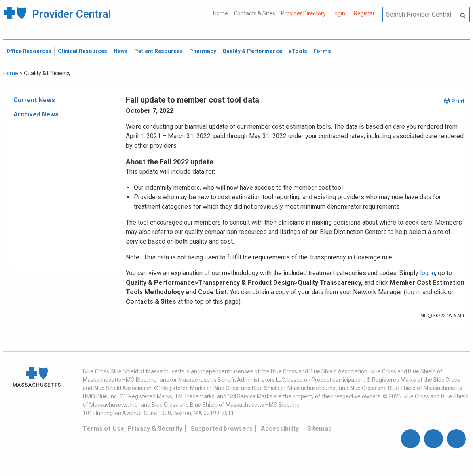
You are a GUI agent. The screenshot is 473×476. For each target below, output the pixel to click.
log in (427, 273)
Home (220, 13)
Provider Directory (303, 13)
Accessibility (280, 429)
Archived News (36, 114)
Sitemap (319, 429)
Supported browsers (222, 429)
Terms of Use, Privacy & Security (133, 429)
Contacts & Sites (255, 13)
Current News (34, 100)
